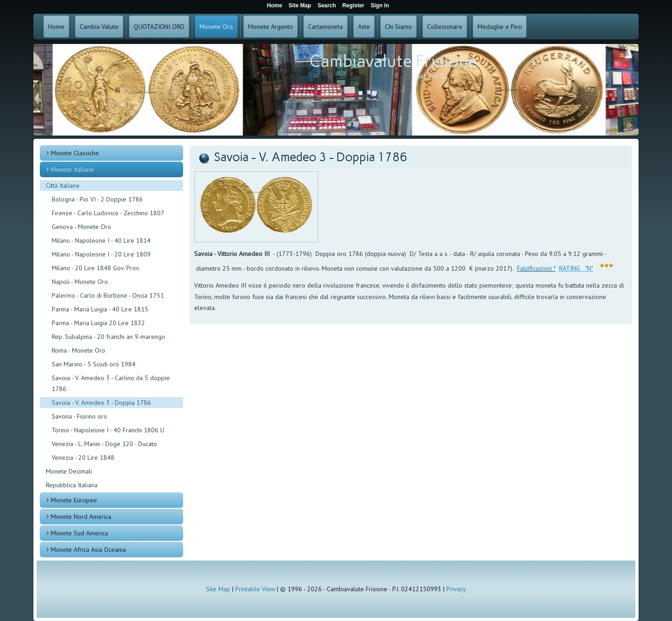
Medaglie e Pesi (500, 27)
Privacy (456, 589)
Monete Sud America (79, 533)
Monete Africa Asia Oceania (88, 550)
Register (353, 5)
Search (327, 5)
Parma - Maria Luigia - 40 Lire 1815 (100, 309)
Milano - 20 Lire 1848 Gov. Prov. (96, 268)
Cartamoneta (325, 27)
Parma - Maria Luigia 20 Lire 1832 (98, 323)
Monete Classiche (75, 153)
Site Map (218, 589)
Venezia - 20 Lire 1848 (83, 458)
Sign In (380, 5)
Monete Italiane (72, 169)
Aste (364, 27)
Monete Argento (271, 27)
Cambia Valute (99, 27)
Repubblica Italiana (72, 485)
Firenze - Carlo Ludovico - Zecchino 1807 (108, 213)
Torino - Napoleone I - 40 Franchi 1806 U (108, 430)
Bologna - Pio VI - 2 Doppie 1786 (97, 199)
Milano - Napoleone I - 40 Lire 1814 (101, 240)
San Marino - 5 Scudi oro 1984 (94, 364)
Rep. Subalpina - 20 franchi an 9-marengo (108, 337)
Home (56, 27)
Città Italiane (63, 185)
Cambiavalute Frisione (393, 61)
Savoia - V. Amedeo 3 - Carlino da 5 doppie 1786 (111, 383)
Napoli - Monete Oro (80, 282)
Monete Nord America (81, 517)
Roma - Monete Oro (79, 350)
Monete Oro (216, 27)
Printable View (255, 589)
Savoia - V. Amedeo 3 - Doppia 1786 (101, 403)
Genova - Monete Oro (81, 227)
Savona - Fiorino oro (79, 416)
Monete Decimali (69, 471)
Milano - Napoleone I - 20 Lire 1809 (101, 254)
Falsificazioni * (536, 268)
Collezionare (445, 27)
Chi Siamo (398, 27)
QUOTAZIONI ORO (159, 27)
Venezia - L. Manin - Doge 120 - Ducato (104, 444)
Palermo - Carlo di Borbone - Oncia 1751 (108, 295)
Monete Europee (74, 500)
